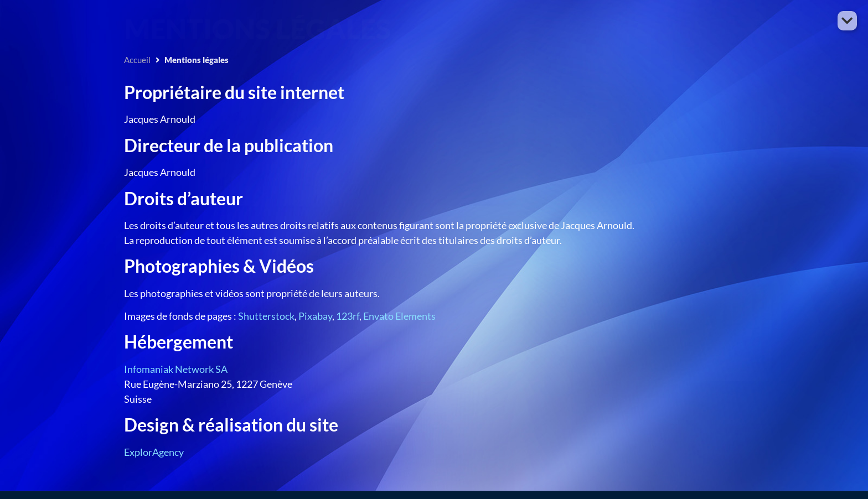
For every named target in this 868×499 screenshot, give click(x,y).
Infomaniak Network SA (176, 369)
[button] (847, 21)
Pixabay (315, 316)
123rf (348, 316)
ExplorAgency (154, 452)
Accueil (137, 60)
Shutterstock (266, 316)
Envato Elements (399, 316)
